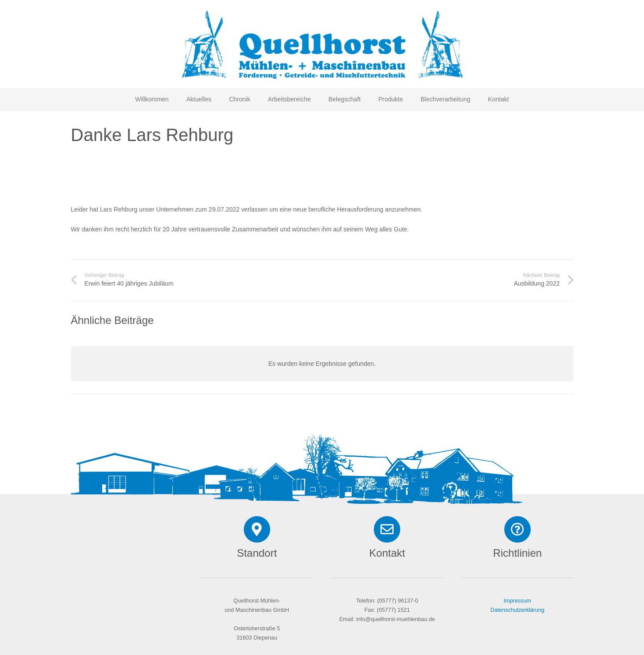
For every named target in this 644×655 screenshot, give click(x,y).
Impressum (517, 601)
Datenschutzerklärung (517, 610)
